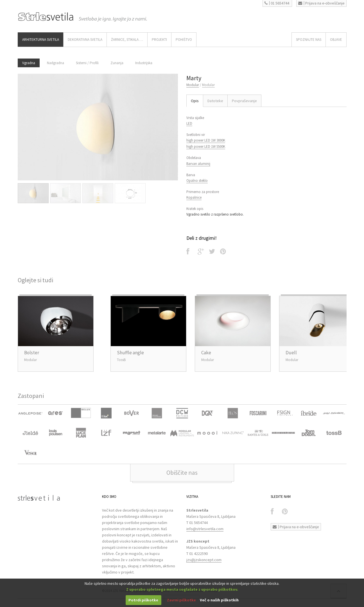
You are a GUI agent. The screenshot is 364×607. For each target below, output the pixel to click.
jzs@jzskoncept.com (204, 560)
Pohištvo (184, 40)
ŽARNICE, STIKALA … (127, 40)
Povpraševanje (244, 101)
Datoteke (215, 101)
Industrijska (144, 63)
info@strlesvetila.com (205, 529)
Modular (193, 85)
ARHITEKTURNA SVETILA (41, 40)
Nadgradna (56, 63)
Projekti (159, 40)
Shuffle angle (130, 353)
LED (189, 123)
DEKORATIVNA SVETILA (85, 40)
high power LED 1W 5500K (206, 146)
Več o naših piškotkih (219, 600)
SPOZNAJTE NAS (309, 40)
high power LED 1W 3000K (206, 140)
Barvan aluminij (198, 164)
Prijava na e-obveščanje (321, 3)
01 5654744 (277, 3)
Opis (195, 101)
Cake (206, 353)
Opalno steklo (197, 181)
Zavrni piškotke (181, 600)
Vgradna (29, 63)
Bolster (32, 353)
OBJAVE (336, 40)
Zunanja (117, 63)
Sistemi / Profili (87, 63)
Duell (291, 353)
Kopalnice (194, 197)
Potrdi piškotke (143, 600)
